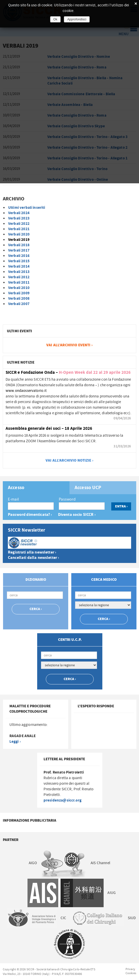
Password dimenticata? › (30, 515)
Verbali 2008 (19, 299)
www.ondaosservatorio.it (26, 391)
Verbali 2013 (19, 272)
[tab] (36, 488)
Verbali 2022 (19, 224)
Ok (55, 19)
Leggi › (15, 742)
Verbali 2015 (19, 261)
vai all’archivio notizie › (69, 460)
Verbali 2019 (19, 240)
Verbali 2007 (19, 304)
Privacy (130, 969)
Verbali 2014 (19, 266)
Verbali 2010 (19, 288)
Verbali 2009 (19, 293)
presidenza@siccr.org (62, 800)
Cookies (131, 973)
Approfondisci (77, 19)
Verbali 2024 (19, 213)
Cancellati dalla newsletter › (33, 558)
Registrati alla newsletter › (32, 552)
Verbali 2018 (19, 245)
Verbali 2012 (19, 277)
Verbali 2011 (19, 282)
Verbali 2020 (19, 234)
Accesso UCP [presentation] (88, 488)
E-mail (13, 499)
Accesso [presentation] (16, 488)
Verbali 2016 (19, 256)
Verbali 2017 (19, 250)
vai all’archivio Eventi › (69, 345)
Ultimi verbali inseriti (27, 208)
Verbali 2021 (19, 229)
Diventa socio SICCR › (77, 515)
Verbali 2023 (19, 218)
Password (67, 499)
